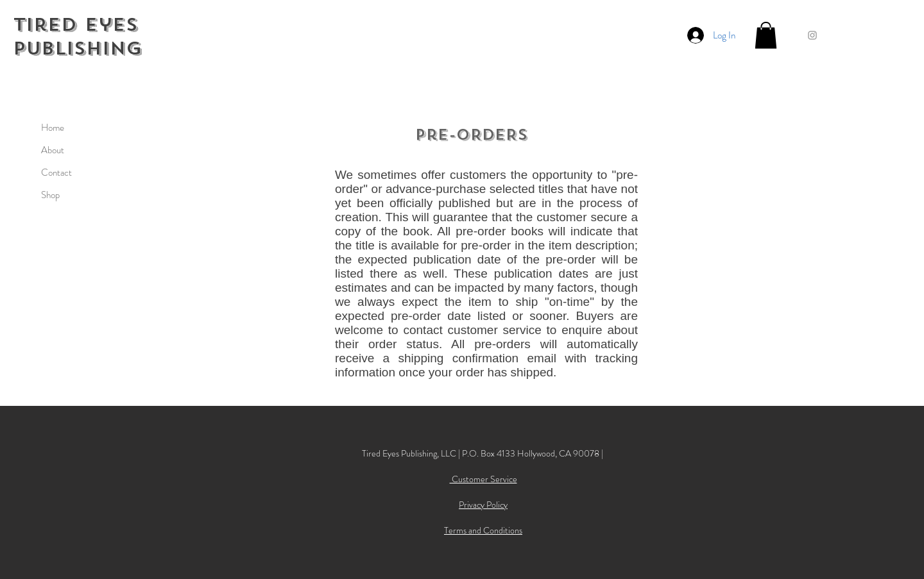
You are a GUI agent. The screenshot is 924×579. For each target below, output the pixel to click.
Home (53, 128)
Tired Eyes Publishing (77, 37)
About (53, 150)
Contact (56, 172)
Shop (50, 195)
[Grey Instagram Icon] (812, 35)
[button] (766, 35)
